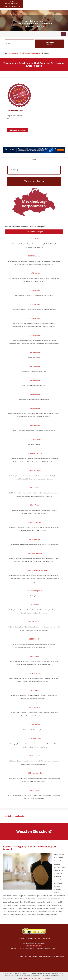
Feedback (24, 956)
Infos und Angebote (18, 130)
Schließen (47, 978)
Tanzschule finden (50, 44)
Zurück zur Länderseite (15, 816)
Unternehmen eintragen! (34, 232)
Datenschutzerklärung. (32, 978)
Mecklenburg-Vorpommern (30, 53)
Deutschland (11, 53)
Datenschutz (33, 956)
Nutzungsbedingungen (47, 956)
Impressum (60, 956)
